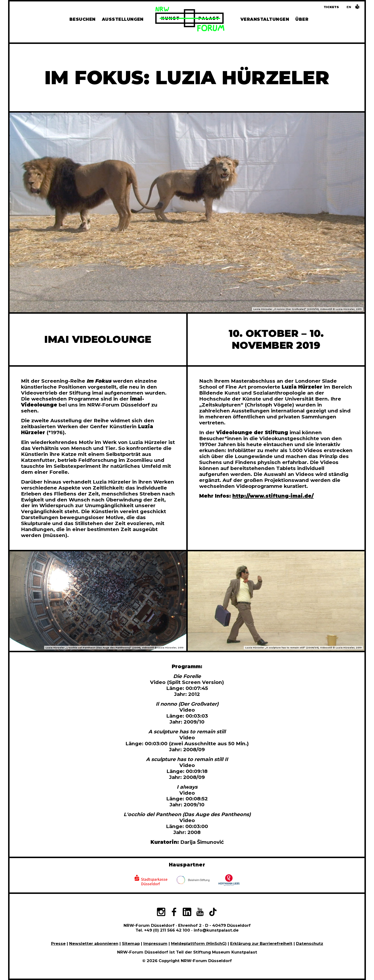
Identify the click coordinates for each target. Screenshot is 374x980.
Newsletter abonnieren (94, 944)
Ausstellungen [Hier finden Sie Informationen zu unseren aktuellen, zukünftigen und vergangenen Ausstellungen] (123, 19)
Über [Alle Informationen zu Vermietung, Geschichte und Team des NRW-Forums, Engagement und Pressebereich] (302, 19)
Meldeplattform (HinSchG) (199, 944)
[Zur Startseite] (190, 20)
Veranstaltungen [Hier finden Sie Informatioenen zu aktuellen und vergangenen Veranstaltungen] (265, 19)
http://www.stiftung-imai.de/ (273, 496)
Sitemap (131, 944)
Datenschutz (310, 944)
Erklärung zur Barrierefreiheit (261, 944)
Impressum (155, 944)
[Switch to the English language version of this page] (349, 7)
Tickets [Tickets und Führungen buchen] (331, 7)
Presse (58, 944)
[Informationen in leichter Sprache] (357, 8)
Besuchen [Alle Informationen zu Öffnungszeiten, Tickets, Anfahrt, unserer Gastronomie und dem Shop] (83, 19)
